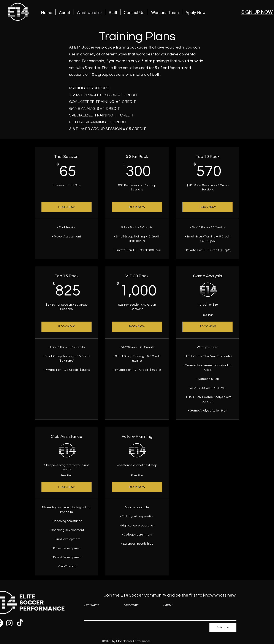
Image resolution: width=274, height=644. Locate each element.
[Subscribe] (223, 628)
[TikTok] (20, 623)
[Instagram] (9, 623)
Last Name (131, 605)
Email (167, 605)
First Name (92, 605)
